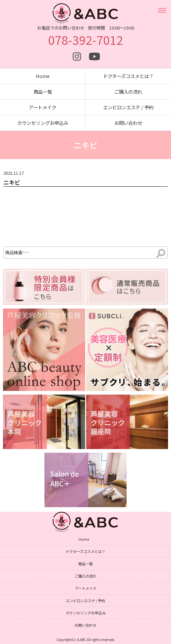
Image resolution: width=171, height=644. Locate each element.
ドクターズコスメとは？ (128, 76)
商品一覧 (43, 92)
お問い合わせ (128, 123)
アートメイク (43, 107)
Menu (163, 7)
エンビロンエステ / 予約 (128, 107)
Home (43, 76)
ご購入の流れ (128, 92)
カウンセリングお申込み (43, 123)
